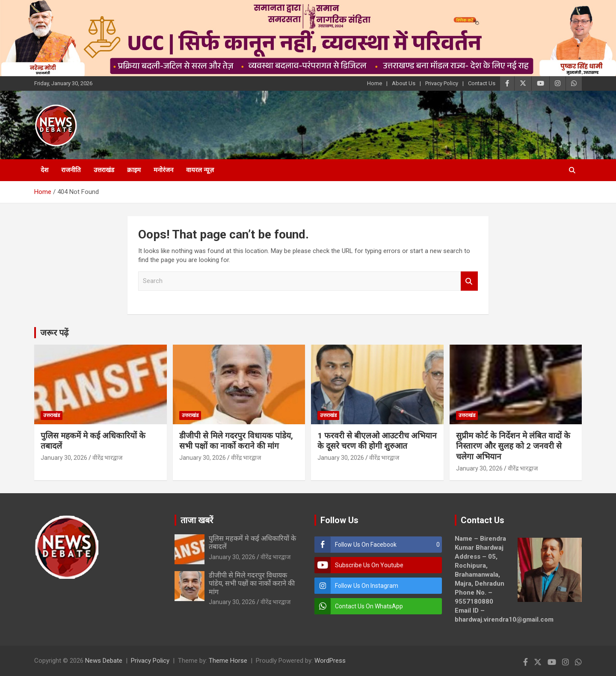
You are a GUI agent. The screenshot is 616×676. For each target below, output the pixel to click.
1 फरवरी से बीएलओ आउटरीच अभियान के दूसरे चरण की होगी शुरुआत (377, 441)
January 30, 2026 (64, 458)
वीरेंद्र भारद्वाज (107, 458)
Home (375, 83)
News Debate (104, 661)
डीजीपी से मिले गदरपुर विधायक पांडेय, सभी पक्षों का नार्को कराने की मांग (236, 441)
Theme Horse (228, 661)
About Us (404, 83)
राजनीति (71, 170)
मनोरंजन (163, 170)
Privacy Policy (442, 83)
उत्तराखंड (104, 170)
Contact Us (482, 83)
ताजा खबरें (197, 520)
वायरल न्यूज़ (200, 170)
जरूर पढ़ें (54, 333)
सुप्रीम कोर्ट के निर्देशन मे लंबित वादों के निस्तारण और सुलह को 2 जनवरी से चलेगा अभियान (513, 446)
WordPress (330, 661)
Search (469, 281)
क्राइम (134, 170)
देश (44, 170)
